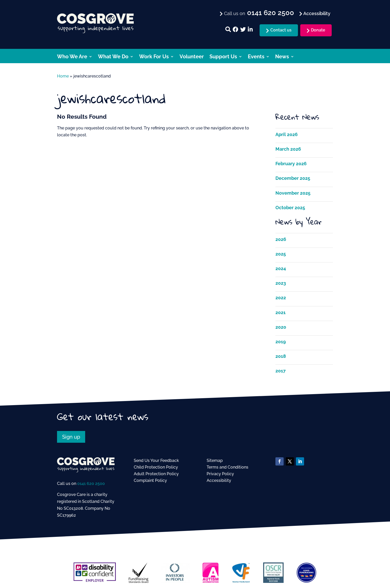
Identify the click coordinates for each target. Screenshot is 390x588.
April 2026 (287, 134)
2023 (281, 283)
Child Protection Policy (156, 467)
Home (63, 76)
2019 (281, 342)
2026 (281, 239)
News (282, 57)
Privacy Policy (220, 474)
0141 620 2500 (91, 484)
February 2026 (291, 164)
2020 (281, 327)
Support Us (223, 57)
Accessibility (219, 480)
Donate (318, 30)
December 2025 (293, 178)
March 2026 (288, 149)
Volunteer (192, 57)
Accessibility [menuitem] (316, 13)
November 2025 (293, 193)
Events (256, 57)
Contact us (281, 30)
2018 (281, 356)
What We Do (113, 57)
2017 (281, 371)
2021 (281, 312)
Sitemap (215, 461)
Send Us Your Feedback (156, 461)
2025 (281, 254)
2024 (281, 268)
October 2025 (290, 208)
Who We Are (72, 57)
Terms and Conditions (227, 467)
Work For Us (154, 57)
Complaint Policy (150, 480)
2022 (281, 298)
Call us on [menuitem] (258, 13)
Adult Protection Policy (156, 474)
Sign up (71, 437)
